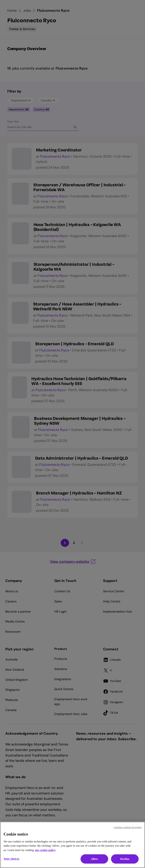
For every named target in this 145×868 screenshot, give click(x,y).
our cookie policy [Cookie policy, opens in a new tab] (45, 850)
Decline (125, 859)
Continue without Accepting (128, 827)
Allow (94, 859)
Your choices (11, 859)
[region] (72, 845)
